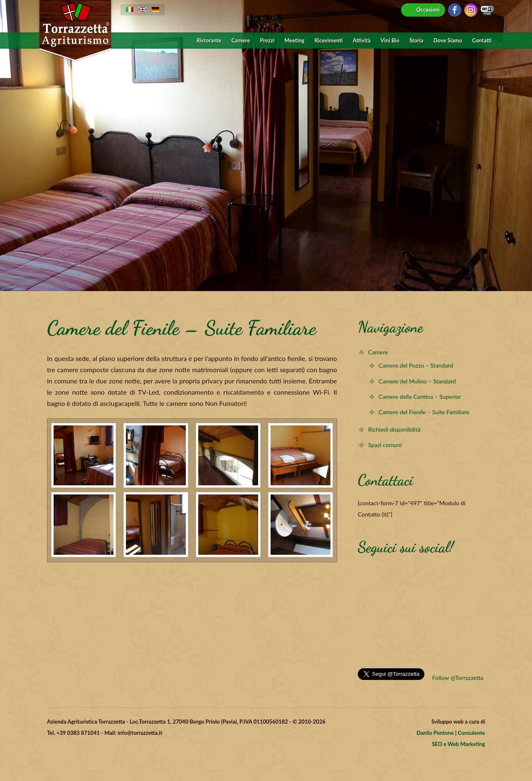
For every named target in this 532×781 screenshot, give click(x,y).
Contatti (482, 41)
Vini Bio (390, 41)
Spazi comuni (385, 445)
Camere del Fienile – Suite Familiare (424, 412)
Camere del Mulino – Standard (417, 381)
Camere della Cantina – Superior (420, 397)
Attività (362, 41)
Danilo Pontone (435, 733)
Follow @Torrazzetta (458, 678)
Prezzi (267, 41)
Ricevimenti (329, 41)
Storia (416, 41)
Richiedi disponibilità (394, 429)
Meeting (294, 41)
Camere (241, 41)
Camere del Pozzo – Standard (416, 365)
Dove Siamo (448, 41)
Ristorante (209, 41)
